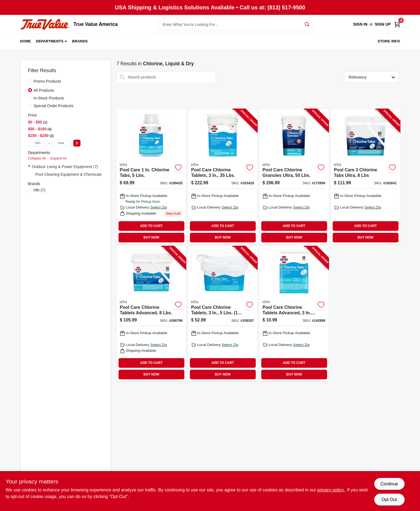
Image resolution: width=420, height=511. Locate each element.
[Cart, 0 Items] (397, 24)
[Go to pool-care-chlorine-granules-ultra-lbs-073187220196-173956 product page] (294, 177)
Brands (80, 41)
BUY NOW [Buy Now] (151, 237)
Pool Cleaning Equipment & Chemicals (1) (72, 174)
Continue (389, 484)
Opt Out (389, 500)
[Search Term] (235, 25)
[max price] (61, 143)
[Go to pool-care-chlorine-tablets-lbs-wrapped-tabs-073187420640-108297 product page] (223, 314)
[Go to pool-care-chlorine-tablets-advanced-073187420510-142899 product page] (294, 314)
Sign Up (383, 24)
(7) (40, 190)
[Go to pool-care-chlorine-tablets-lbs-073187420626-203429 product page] (223, 177)
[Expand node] (29, 167)
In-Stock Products (49, 98)
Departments (50, 41)
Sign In (360, 24)
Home (26, 41)
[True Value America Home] (45, 24)
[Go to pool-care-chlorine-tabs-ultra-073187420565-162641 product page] (365, 177)
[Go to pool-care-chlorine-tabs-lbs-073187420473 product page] (151, 177)
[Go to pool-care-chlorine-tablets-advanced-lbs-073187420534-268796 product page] (151, 314)
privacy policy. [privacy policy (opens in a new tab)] (331, 490)
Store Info (389, 41)
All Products (44, 90)
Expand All (58, 158)
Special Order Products (54, 106)
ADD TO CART (151, 226)
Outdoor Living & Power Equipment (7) (65, 167)
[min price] (38, 143)
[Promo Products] (30, 81)
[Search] (307, 24)
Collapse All (37, 158)
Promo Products (47, 81)
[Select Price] (77, 143)
